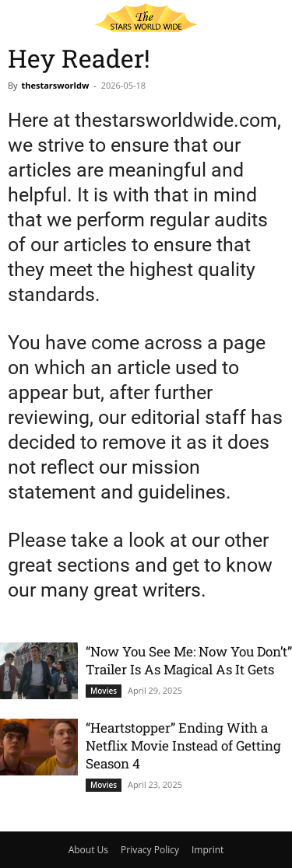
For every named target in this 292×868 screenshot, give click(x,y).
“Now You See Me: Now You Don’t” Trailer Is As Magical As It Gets (189, 660)
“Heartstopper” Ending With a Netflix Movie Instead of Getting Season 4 (183, 745)
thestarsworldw (55, 85)
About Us (88, 850)
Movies (104, 691)
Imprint (208, 850)
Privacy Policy (150, 850)
